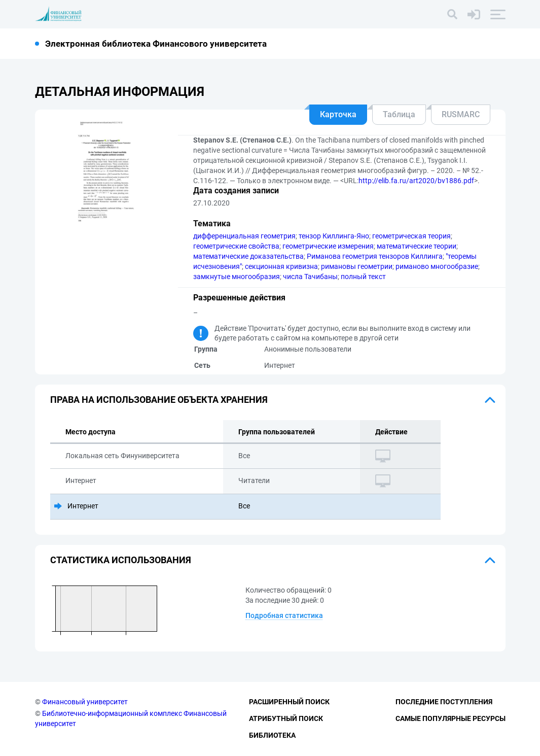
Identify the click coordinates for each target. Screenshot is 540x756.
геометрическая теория (411, 236)
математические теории (417, 246)
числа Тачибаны (310, 277)
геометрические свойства (236, 246)
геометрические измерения (328, 246)
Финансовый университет (85, 702)
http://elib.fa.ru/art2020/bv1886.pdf (416, 181)
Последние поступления (444, 702)
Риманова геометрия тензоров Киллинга (375, 256)
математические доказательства (248, 256)
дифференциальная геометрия (244, 236)
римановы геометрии (357, 266)
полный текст (363, 277)
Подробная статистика (284, 615)
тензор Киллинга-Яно (334, 236)
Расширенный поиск (289, 702)
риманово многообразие (437, 266)
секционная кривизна (281, 266)
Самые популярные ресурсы (451, 718)
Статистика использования (121, 560)
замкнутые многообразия (237, 277)
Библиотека (272, 735)
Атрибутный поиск (286, 718)
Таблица (399, 114)
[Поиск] (452, 14)
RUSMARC (461, 114)
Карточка (338, 114)
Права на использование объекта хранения (159, 400)
